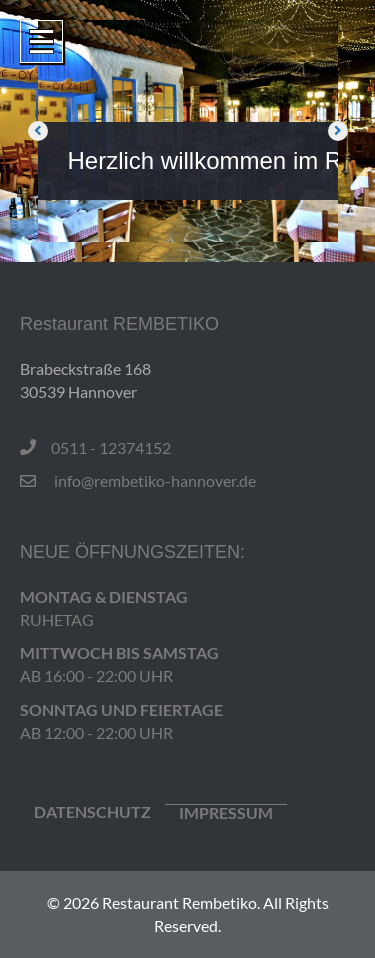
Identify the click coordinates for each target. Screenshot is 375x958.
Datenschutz (92, 812)
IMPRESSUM (226, 813)
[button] (38, 131)
